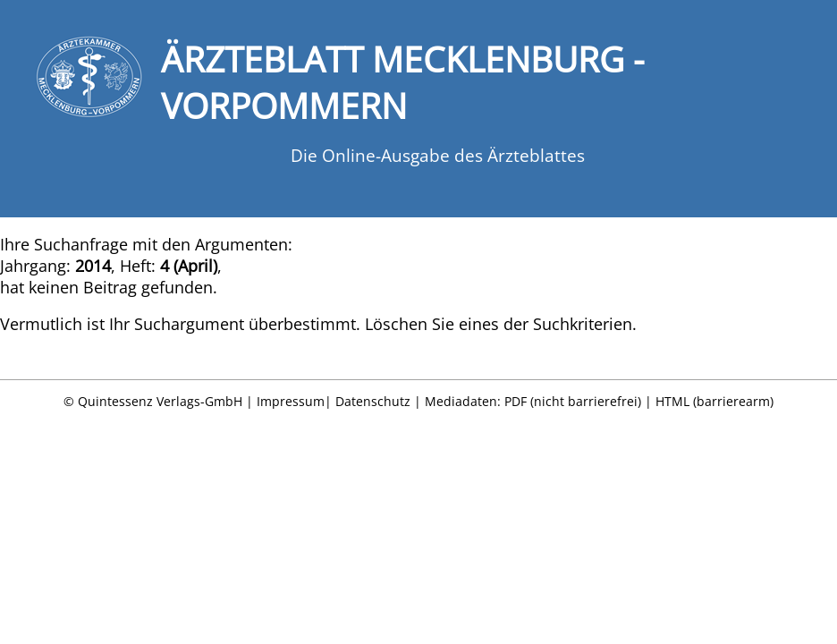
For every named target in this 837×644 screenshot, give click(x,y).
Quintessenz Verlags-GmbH (160, 401)
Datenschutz (373, 401)
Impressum (291, 401)
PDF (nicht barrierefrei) (573, 401)
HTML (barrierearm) (714, 401)
